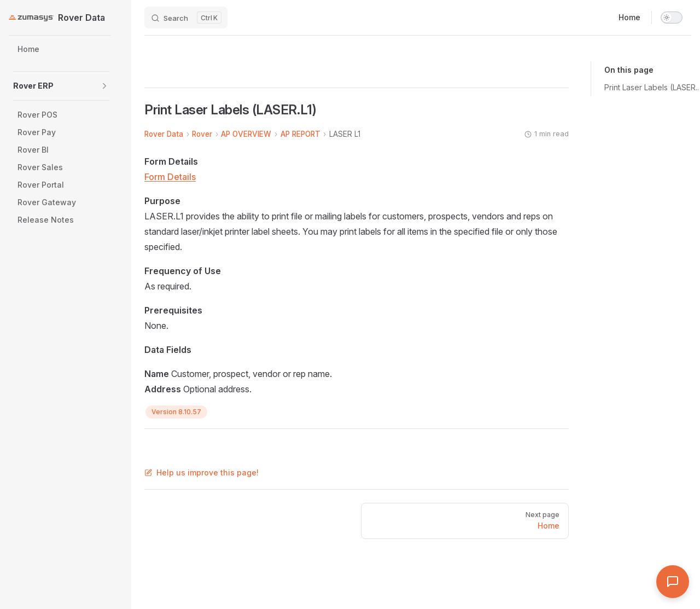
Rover (202, 134)
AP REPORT (301, 134)
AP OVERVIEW (246, 134)
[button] (104, 86)
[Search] (186, 18)
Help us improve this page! (202, 472)
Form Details (170, 177)
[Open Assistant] (673, 582)
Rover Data (164, 134)
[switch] (672, 18)
